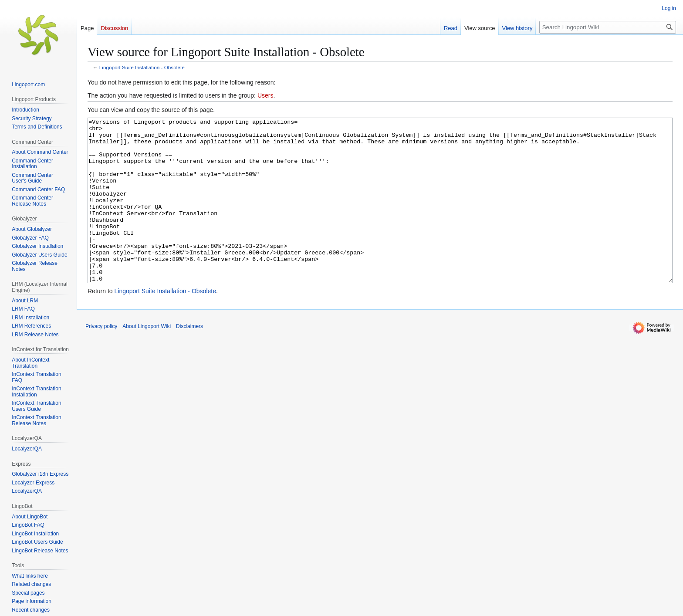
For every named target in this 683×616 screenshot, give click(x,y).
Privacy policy (101, 359)
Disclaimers (189, 359)
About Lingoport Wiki (147, 359)
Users (265, 95)
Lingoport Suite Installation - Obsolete (142, 67)
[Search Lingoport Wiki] (608, 27)
